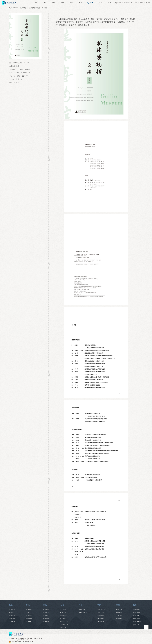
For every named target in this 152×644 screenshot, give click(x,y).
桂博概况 (12, 609)
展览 (63, 3)
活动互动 (63, 628)
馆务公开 (12, 619)
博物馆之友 (64, 625)
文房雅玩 (119, 616)
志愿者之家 (64, 622)
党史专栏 (29, 616)
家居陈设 (119, 619)
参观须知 (136, 613)
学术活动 (101, 613)
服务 (110, 3)
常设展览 (46, 609)
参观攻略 (136, 625)
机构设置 (12, 616)
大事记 (11, 613)
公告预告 (29, 619)
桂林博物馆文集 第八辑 (38, 8)
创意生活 (119, 613)
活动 (72, 3)
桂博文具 (119, 609)
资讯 (54, 3)
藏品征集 (82, 609)
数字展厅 (46, 616)
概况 (45, 3)
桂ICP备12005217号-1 (34, 639)
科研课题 (101, 616)
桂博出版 (23, 8)
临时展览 (46, 613)
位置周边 (136, 619)
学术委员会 (101, 609)
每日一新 (29, 622)
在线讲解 (46, 622)
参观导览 (136, 616)
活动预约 (63, 609)
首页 (36, 3)
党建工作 (29, 613)
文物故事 (46, 619)
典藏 (81, 3)
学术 (92, 3)
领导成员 (12, 622)
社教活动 (63, 613)
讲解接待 (63, 616)
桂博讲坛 (101, 622)
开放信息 (136, 609)
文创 (101, 3)
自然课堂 (63, 619)
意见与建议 (137, 622)
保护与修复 (83, 613)
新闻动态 (29, 609)
